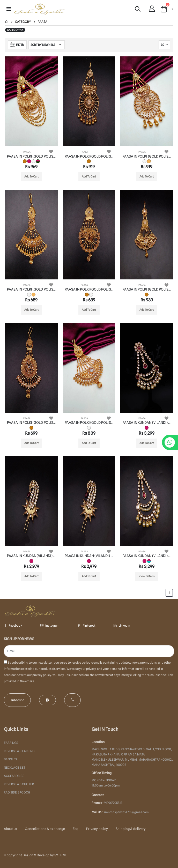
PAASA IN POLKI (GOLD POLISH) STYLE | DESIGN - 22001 (31, 156)
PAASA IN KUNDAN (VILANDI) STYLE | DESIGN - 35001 (147, 422)
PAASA (27, 152)
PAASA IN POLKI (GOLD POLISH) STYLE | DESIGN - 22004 (31, 289)
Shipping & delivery (131, 829)
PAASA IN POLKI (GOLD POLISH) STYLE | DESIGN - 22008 (89, 422)
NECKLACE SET (14, 768)
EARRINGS (11, 743)
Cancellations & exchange (45, 829)
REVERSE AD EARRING (19, 751)
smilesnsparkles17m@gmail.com (126, 812)
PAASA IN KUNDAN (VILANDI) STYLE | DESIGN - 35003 (89, 556)
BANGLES (10, 759)
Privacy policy (97, 829)
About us (10, 829)
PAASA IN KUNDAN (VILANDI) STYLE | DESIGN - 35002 (31, 556)
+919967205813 (112, 803)
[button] (138, 10)
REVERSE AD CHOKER (19, 784)
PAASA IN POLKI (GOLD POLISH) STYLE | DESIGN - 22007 (31, 422)
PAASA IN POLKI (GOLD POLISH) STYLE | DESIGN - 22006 (147, 289)
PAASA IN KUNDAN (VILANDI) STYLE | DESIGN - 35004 (147, 556)
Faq (76, 829)
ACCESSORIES (14, 776)
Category (23, 22)
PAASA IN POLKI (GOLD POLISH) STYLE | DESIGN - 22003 (147, 156)
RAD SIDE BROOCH (17, 792)
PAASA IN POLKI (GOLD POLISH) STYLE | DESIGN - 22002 (89, 156)
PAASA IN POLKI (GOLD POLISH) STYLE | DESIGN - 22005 (89, 289)
